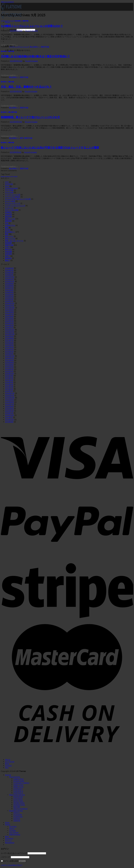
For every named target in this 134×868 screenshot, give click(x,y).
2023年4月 (9, 347)
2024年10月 (10, 308)
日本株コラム (10, 225)
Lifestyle (17, 821)
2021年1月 (9, 391)
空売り (8, 247)
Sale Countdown (20, 809)
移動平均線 (25, 21)
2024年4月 (9, 321)
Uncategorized (11, 188)
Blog (7, 764)
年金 (7, 223)
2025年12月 (10, 277)
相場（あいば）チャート (14, 241)
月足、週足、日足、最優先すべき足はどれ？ (26, 87)
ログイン (22, 861)
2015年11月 (9, 413)
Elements (9, 838)
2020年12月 (10, 393)
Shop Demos (15, 777)
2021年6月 (9, 380)
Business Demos (16, 811)
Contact (8, 766)
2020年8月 (9, 402)
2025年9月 (9, 284)
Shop (7, 823)
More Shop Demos (17, 795)
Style (7, 186)
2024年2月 (9, 325)
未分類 (8, 230)
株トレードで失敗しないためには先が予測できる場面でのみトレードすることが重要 (50, 148)
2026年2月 (9, 273)
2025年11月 (9, 279)
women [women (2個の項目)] (15, 176)
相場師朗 (8, 243)
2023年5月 (9, 345)
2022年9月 (9, 360)
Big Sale (17, 807)
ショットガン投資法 (13, 197)
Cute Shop (18, 799)
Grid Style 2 (18, 791)
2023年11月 (9, 332)
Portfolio (13, 827)
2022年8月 (9, 363)
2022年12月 (10, 356)
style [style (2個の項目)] (12, 176)
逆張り (8, 256)
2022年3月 (9, 369)
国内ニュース (10, 219)
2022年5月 (9, 367)
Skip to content (7, 2)
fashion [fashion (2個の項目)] (8, 176)
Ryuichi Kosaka (31, 31)
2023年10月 (10, 334)
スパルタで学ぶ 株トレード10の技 (18, 199)
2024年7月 (9, 314)
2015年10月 (9, 415)
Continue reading (9, 45)
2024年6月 (9, 316)
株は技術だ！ (19, 21)
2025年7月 (9, 288)
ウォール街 (9, 192)
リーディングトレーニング (8, 21)
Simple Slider (19, 781)
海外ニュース (10, 239)
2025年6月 (9, 290)
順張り (8, 260)
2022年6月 (9, 365)
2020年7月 (9, 404)
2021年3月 (9, 387)
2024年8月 (9, 312)
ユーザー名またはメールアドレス (14, 853)
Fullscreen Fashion (21, 783)
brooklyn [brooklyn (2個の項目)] (3, 176)
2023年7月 (9, 341)
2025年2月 (9, 299)
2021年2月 (9, 389)
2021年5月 (9, 382)
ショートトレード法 (13, 195)
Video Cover (18, 785)
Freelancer (18, 817)
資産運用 (8, 254)
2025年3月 (9, 297)
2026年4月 (9, 268)
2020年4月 (9, 411)
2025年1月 (9, 301)
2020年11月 (10, 395)
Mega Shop (18, 797)
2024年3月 (9, 323)
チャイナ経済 (10, 201)
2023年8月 (9, 338)
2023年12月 (10, 330)
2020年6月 (9, 406)
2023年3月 (9, 349)
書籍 (7, 228)
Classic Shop (18, 779)
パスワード (6, 857)
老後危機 (8, 252)
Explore (17, 819)
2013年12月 (9, 420)
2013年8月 (9, 422)
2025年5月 (9, 292)
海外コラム (9, 236)
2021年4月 (9, 385)
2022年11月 (9, 358)
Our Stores (10, 762)
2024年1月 (9, 327)
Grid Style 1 (18, 789)
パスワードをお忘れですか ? (12, 865)
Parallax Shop (19, 805)
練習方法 (8, 250)
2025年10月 (10, 281)
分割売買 (8, 214)
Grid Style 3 (18, 793)
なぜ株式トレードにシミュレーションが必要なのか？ (32, 26)
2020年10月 (10, 398)
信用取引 (8, 212)
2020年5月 (9, 409)
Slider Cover (18, 787)
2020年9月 (9, 400)
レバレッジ (9, 208)
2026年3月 (9, 270)
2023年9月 (9, 336)
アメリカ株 (9, 190)
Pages (8, 825)
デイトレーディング (13, 203)
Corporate (18, 815)
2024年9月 (9, 310)
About (8, 760)
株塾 (9, 112)
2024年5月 (9, 319)
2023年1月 (9, 354)
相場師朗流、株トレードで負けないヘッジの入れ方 (30, 117)
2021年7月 (9, 378)
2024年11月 (9, 306)
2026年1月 (9, 275)
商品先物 (8, 217)
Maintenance (15, 835)
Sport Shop (18, 801)
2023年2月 (9, 352)
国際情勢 (8, 221)
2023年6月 (9, 343)
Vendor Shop (19, 803)
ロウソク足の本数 (12, 210)
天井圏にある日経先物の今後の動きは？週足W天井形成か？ (35, 56)
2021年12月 (9, 374)
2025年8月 (9, 286)
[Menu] (8, 22)
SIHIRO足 (9, 184)
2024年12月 (10, 303)
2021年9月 (9, 376)
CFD (7, 182)
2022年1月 (9, 371)
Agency (17, 813)
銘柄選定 (8, 258)
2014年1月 (9, 417)
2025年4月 (9, 295)
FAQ (7, 768)
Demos (8, 775)
